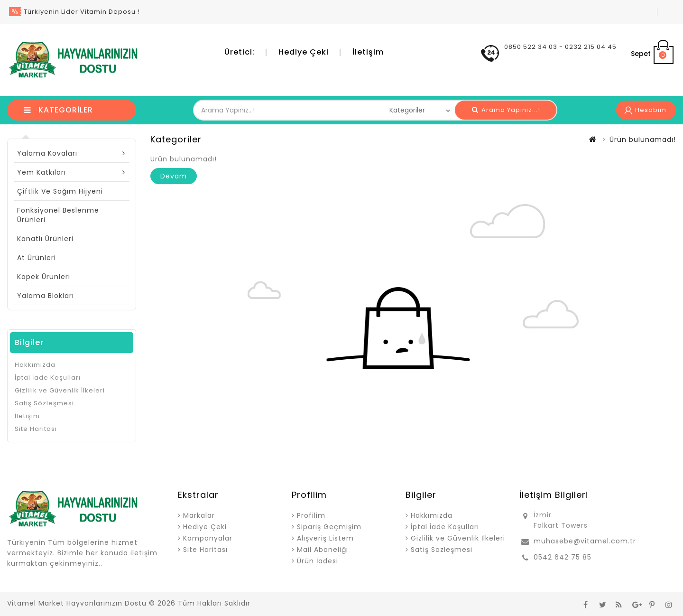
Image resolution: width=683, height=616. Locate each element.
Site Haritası (36, 429)
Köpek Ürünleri (44, 277)
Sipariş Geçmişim (329, 527)
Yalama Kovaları (47, 153)
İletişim (368, 52)
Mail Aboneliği (323, 550)
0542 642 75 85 (563, 557)
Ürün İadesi (318, 561)
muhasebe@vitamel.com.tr (585, 541)
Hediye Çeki (304, 52)
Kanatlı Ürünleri (45, 239)
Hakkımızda (35, 365)
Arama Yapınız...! (506, 110)
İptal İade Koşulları (48, 378)
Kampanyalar (208, 538)
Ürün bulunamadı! (643, 140)
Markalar (199, 515)
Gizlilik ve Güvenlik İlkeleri (60, 390)
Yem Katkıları (42, 172)
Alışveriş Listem (325, 538)
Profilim (311, 515)
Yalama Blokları (46, 296)
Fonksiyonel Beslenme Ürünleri (58, 215)
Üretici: (240, 52)
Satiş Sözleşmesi (44, 403)
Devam (174, 176)
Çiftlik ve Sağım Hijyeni (60, 191)
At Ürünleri (37, 258)
